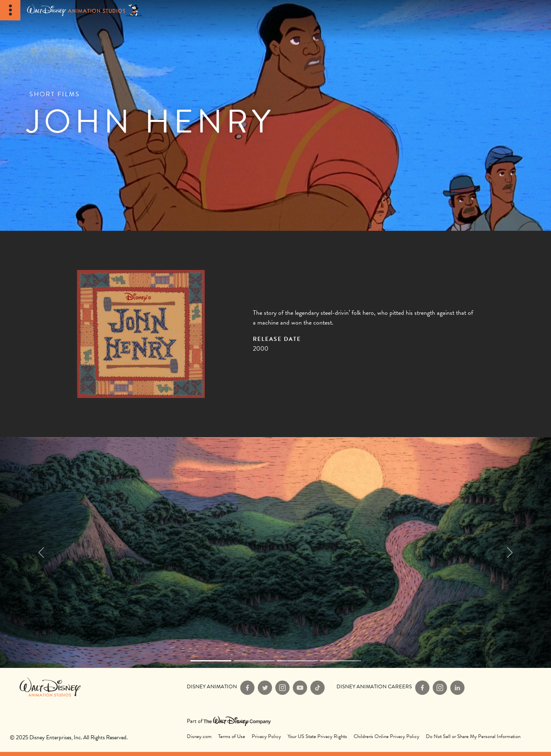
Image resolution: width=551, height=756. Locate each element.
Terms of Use (232, 737)
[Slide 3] (341, 661)
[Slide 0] (211, 661)
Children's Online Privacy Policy (386, 737)
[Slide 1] (254, 661)
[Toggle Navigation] (10, 10)
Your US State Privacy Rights (317, 737)
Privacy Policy (266, 737)
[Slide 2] (297, 661)
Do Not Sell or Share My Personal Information (473, 737)
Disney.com (199, 737)
